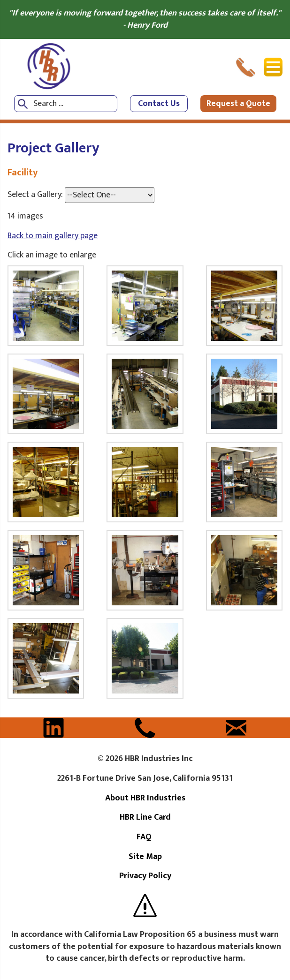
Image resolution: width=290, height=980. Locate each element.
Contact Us (159, 104)
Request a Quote (238, 104)
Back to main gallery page (53, 236)
